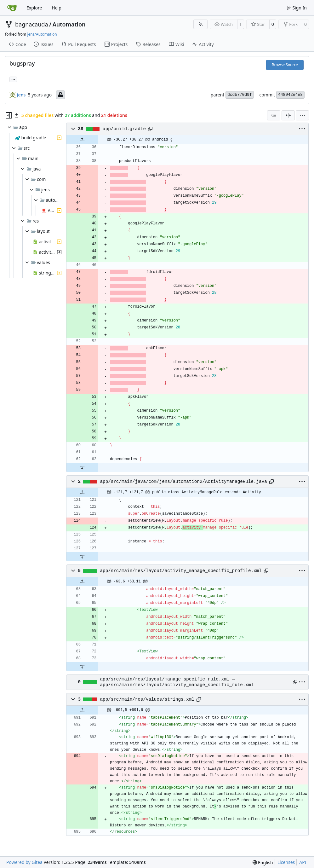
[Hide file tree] (9, 115)
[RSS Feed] (201, 24)
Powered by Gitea (24, 862)
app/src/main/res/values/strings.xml (147, 699)
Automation (69, 24)
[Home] (12, 8)
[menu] (302, 115)
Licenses (286, 862)
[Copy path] (150, 129)
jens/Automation (42, 34)
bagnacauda (32, 24)
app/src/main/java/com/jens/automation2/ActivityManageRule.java (184, 482)
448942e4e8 (290, 95)
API (303, 862)
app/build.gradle (124, 129)
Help (57, 8)
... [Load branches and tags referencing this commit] (13, 79)
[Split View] (288, 115)
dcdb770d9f (240, 95)
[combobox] (274, 115)
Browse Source (285, 65)
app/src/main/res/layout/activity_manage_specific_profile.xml (181, 571)
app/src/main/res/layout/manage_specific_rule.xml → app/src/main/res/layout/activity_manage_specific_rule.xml (177, 682)
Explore (34, 8)
